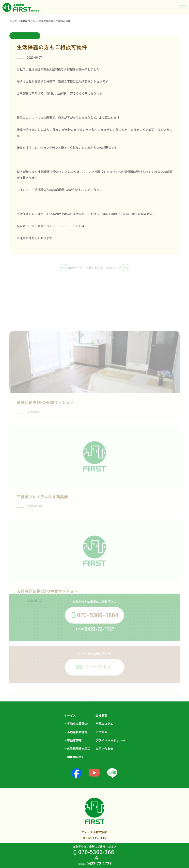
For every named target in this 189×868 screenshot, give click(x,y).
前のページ (71, 269)
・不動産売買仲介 (76, 723)
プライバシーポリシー (110, 740)
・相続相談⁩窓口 (74, 757)
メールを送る (98, 672)
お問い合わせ (104, 748)
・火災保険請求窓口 (77, 748)
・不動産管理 (73, 740)
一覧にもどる (94, 269)
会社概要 (101, 715)
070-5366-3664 (96, 855)
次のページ (118, 269)
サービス (70, 715)
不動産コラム (104, 723)
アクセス (101, 732)
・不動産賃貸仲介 (76, 732)
